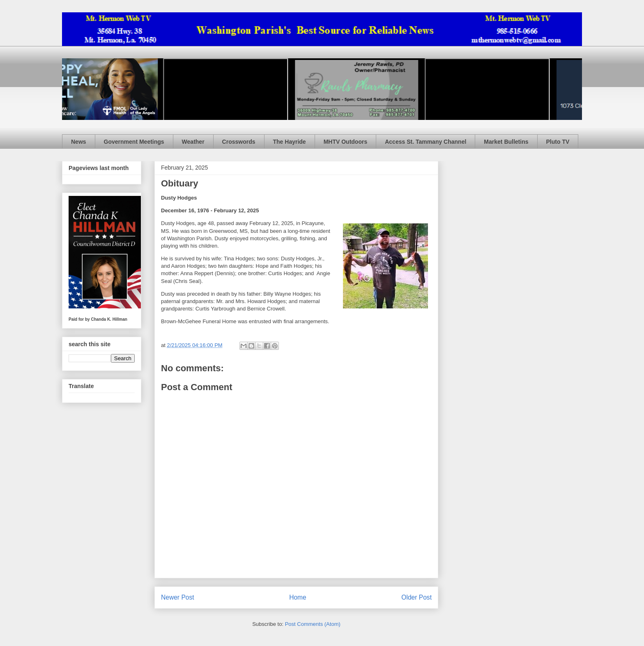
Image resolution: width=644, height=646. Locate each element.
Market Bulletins (506, 142)
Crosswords (239, 142)
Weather (193, 142)
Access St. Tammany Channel (425, 142)
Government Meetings (134, 142)
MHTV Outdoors (346, 142)
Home (298, 597)
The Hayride (290, 142)
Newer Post (178, 597)
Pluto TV (558, 142)
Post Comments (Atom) (313, 624)
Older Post (416, 597)
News (79, 142)
